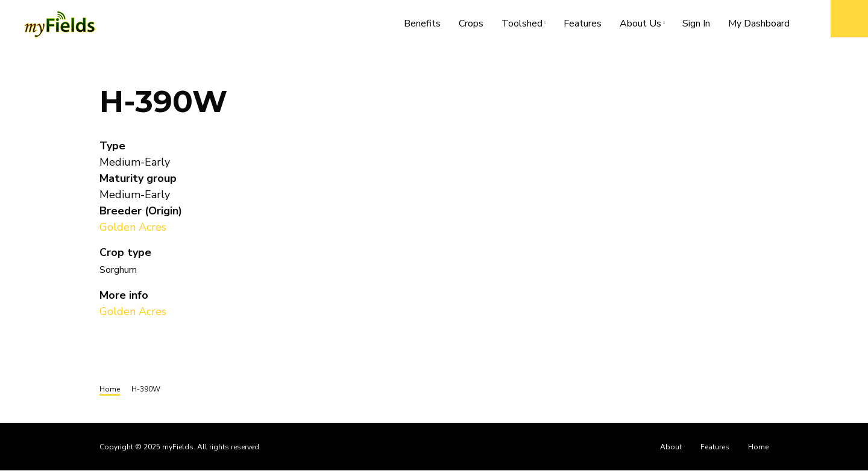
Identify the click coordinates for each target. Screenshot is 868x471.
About (671, 447)
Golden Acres (133, 227)
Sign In (696, 23)
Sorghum (118, 270)
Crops (471, 23)
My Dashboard (759, 23)
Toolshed (527, 26)
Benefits (422, 23)
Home (758, 447)
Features (583, 23)
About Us (645, 26)
